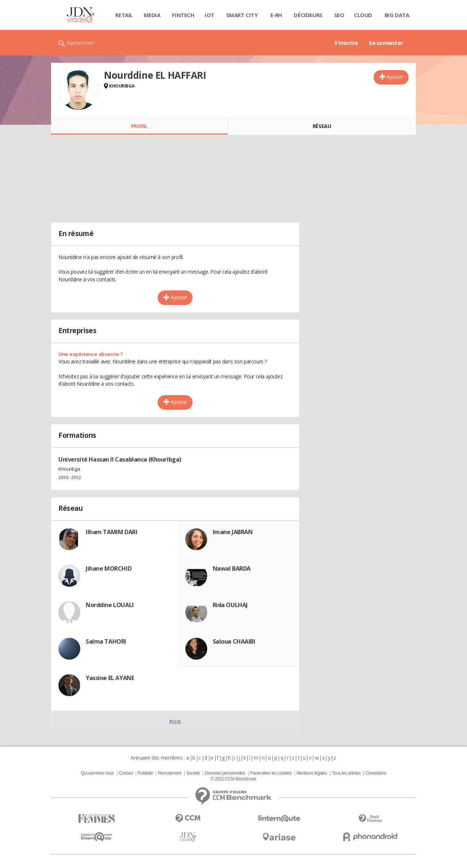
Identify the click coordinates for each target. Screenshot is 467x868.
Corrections (376, 773)
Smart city (242, 15)
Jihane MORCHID (109, 568)
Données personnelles (225, 773)
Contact (126, 773)
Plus (175, 721)
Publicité (146, 773)
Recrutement (170, 773)
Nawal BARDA (232, 568)
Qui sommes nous (97, 773)
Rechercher (80, 43)
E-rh (276, 15)
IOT (209, 15)
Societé (193, 773)
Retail (124, 15)
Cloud (363, 15)
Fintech (183, 15)
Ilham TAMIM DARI (111, 532)
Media (152, 15)
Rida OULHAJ (230, 605)
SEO (339, 15)
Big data (397, 15)
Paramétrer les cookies (271, 773)
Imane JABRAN (233, 532)
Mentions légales (312, 773)
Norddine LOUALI (110, 605)
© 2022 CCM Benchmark (233, 779)
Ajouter (395, 77)
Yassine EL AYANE (110, 678)
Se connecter (386, 43)
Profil (139, 126)
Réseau (322, 126)
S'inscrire (346, 43)
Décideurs (308, 15)
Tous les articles (346, 773)
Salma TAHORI (106, 641)
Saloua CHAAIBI (234, 641)
